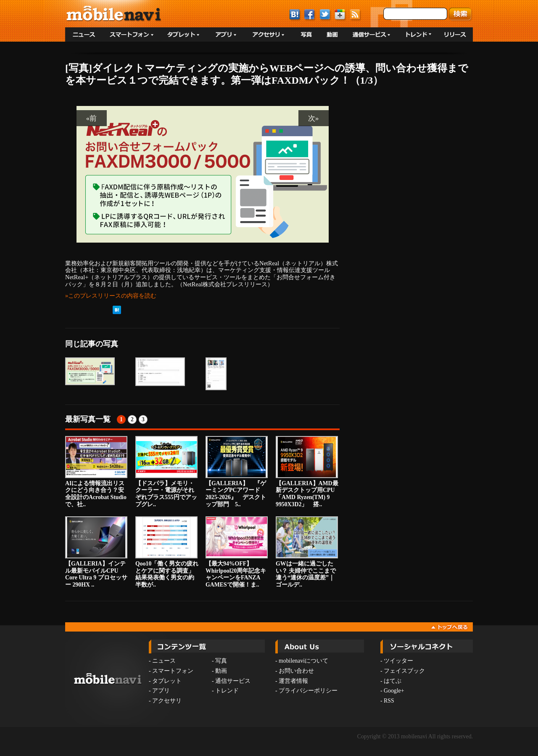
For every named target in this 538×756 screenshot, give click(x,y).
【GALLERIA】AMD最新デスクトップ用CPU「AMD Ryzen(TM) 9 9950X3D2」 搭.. (307, 472)
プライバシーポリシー (308, 691)
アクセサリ (167, 701)
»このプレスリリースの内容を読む (111, 296)
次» (314, 118)
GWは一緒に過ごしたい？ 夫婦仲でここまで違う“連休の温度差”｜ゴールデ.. (307, 552)
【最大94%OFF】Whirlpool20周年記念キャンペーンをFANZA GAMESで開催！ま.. (237, 552)
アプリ (161, 691)
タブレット (167, 681)
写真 (221, 661)
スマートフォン (173, 671)
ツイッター (398, 661)
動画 (221, 671)
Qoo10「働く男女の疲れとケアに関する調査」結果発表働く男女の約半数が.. (167, 552)
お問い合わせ (296, 671)
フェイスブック (404, 671)
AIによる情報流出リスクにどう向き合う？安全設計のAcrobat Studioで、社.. (96, 472)
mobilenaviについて (303, 661)
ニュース (164, 661)
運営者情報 (293, 681)
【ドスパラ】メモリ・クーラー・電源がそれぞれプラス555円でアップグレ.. (166, 472)
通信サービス (233, 681)
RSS (389, 701)
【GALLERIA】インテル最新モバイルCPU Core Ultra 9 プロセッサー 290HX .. (96, 552)
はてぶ (393, 681)
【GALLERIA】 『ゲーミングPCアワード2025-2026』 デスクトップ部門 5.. (237, 472)
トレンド (227, 691)
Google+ (394, 691)
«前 (92, 118)
